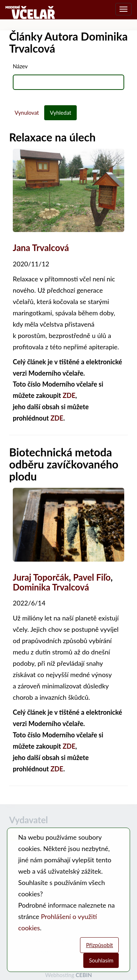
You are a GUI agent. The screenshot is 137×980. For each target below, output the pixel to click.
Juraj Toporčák (41, 577)
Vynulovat (27, 113)
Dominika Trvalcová (51, 587)
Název (20, 66)
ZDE (69, 395)
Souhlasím (101, 960)
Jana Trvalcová (41, 248)
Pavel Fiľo (92, 577)
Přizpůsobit (99, 945)
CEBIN (84, 975)
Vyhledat (60, 113)
